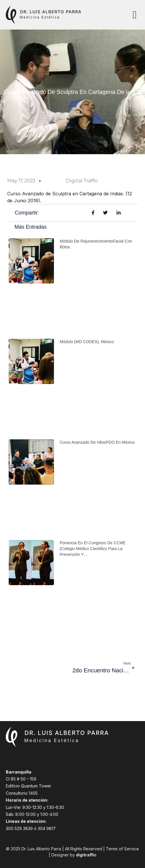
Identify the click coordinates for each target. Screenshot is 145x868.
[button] (135, 15)
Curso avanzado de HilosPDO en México (97, 442)
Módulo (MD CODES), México (87, 342)
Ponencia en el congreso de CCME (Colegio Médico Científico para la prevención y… (93, 549)
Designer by (74, 855)
